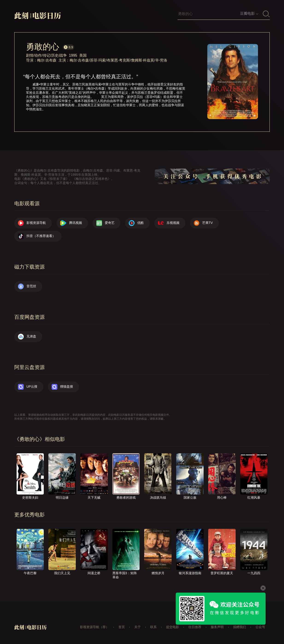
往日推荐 (195, 627)
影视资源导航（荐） (94, 627)
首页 (122, 627)
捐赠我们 (240, 627)
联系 (153, 627)
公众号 (260, 627)
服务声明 (217, 627)
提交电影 (173, 627)
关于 (138, 627)
